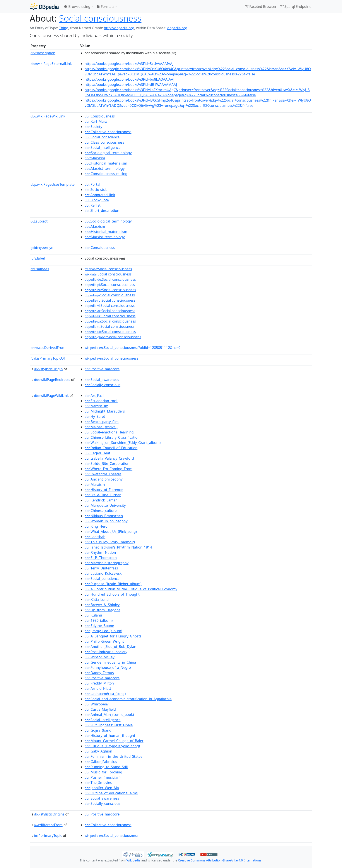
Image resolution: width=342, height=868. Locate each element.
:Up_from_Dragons (103, 610)
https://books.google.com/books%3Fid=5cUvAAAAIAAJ (129, 64)
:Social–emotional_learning (109, 432)
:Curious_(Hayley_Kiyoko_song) (112, 746)
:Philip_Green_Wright (104, 641)
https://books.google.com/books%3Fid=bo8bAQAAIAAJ (129, 79)
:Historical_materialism (106, 163)
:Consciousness (100, 116)
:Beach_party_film (102, 422)
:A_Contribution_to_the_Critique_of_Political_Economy (131, 589)
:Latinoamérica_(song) (105, 694)
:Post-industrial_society (106, 652)
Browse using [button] (77, 7)
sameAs (40, 269)
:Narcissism (97, 406)
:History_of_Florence (104, 490)
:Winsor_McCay (100, 657)
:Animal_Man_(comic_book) (109, 715)
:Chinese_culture (101, 511)
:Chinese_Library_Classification (112, 437)
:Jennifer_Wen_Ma (102, 788)
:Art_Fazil (94, 396)
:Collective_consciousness (108, 132)
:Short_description (102, 211)
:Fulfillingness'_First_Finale (109, 725)
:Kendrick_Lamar (101, 500)
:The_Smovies (98, 783)
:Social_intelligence (103, 148)
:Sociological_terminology (108, 153)
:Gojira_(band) (98, 730)
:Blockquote (97, 200)
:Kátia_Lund (97, 600)
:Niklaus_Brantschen (104, 516)
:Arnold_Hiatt (98, 688)
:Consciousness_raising (106, 174)
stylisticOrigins (49, 814)
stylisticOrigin (48, 369)
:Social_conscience (102, 137)
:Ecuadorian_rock (101, 401)
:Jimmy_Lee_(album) (103, 631)
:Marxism (95, 158)
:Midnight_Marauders (105, 411)
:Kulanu (93, 615)
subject (39, 221)
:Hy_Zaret (95, 416)
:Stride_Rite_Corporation (107, 464)
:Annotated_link (100, 195)
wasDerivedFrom (48, 348)
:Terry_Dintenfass (101, 568)
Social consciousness (100, 18)
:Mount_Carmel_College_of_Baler (114, 741)
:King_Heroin (98, 526)
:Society (93, 127)
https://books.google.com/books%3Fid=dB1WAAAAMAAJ (131, 85)
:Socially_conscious (103, 385)
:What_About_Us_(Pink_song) (111, 532)
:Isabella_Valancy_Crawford (109, 458)
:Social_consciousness (111, 358)
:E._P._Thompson (101, 558)
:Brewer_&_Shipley (102, 605)
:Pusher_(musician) (103, 777)
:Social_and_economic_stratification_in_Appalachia (128, 699)
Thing (64, 28)
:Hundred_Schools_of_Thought (112, 594)
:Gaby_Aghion (98, 751)
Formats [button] (105, 7)
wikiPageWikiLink (48, 116)
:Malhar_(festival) (101, 427)
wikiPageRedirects (52, 380)
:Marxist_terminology (105, 168)
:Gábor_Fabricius (101, 762)
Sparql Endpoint (295, 7)
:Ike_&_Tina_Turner (103, 495)
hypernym (43, 248)
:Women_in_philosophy (106, 521)
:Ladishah (95, 537)
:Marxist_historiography (107, 563)
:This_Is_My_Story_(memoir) (110, 542)
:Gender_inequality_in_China (110, 662)
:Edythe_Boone (99, 626)
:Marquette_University (105, 505)
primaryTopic (48, 836)
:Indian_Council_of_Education (111, 448)
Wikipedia (133, 860)
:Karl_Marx (96, 121)
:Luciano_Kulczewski (104, 573)
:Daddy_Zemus (99, 673)
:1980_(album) (99, 620)
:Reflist (93, 205)
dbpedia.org (177, 28)
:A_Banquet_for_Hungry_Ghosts (113, 636)
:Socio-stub (96, 190)
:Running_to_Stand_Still (106, 767)
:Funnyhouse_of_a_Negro (108, 668)
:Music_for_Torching (103, 772)
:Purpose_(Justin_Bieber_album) (113, 584)
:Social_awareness (102, 380)
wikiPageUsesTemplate (53, 184)
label (38, 258)
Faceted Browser (261, 7)
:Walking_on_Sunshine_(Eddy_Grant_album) (123, 443)
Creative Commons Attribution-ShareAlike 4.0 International (220, 860)
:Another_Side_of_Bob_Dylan (110, 647)
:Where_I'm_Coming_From (109, 469)
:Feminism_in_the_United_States (113, 756)
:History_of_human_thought (110, 736)
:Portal (92, 184)
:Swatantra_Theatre (103, 474)
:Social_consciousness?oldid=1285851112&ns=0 (133, 348)
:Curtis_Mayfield (100, 709)
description (43, 53)
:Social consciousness (108, 269)
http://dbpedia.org (119, 28)
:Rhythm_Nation (100, 552)
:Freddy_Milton (99, 683)
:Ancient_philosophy (104, 479)
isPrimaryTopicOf (48, 358)
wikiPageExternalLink (51, 64)
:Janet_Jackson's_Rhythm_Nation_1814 (118, 547)
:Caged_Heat (97, 453)
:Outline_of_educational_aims (111, 793)
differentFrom (48, 825)
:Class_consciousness (104, 142)
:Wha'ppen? (97, 704)
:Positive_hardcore (102, 369)
